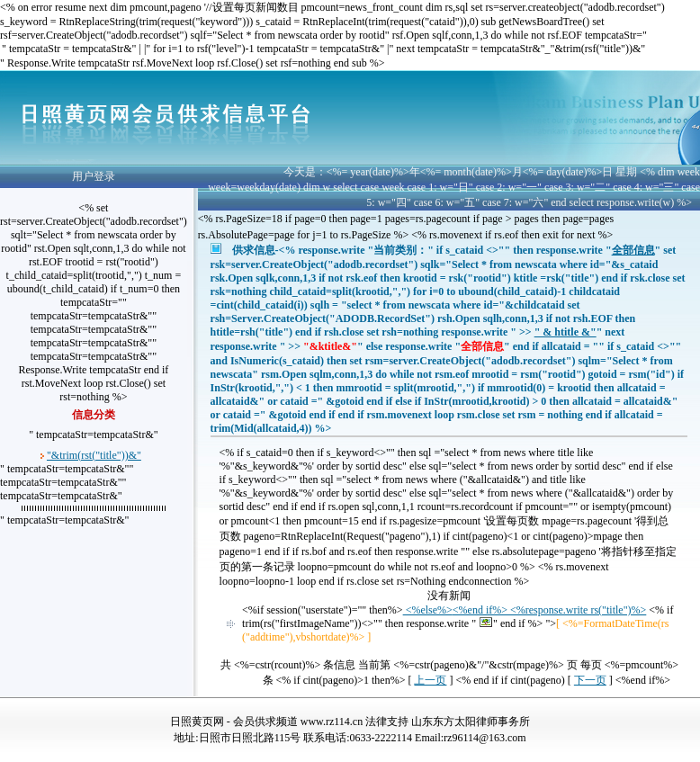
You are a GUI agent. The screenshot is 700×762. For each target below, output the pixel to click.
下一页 (590, 680)
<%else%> (428, 610)
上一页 (430, 680)
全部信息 (633, 250)
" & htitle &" (565, 332)
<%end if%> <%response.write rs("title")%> (549, 610)
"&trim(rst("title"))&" (94, 455)
